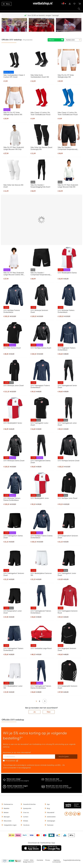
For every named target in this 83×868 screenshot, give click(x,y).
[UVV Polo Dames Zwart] (14, 334)
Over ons (26, 813)
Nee (49, 712)
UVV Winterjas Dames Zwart (14, 461)
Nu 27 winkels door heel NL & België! (59, 788)
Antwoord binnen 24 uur (54, 781)
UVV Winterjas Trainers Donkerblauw (66, 311)
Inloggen (70, 3)
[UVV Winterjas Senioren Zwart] (41, 297)
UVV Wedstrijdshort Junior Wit (13, 687)
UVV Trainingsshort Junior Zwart (67, 574)
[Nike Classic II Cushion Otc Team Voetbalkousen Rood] (41, 98)
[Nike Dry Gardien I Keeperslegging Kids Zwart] (41, 171)
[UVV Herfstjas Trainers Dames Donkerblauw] (41, 522)
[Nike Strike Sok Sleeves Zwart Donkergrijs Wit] (41, 135)
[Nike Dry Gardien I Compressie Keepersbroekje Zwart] (69, 135)
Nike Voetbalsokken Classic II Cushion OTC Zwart (14, 76)
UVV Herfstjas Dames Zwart (41, 348)
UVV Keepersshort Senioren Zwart (68, 537)
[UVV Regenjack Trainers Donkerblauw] (69, 334)
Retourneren (8, 821)
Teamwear (50, 825)
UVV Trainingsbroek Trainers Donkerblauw (41, 612)
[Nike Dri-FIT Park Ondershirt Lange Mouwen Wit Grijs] (14, 135)
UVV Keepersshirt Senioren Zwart (68, 687)
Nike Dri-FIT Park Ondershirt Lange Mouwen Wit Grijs (14, 148)
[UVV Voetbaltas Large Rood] (41, 635)
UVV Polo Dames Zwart (12, 348)
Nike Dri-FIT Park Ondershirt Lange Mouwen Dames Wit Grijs (14, 274)
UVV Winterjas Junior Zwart (14, 386)
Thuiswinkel (18, 861)
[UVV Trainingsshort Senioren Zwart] (14, 560)
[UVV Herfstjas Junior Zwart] (69, 484)
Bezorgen (7, 817)
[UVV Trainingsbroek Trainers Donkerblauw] (41, 597)
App (48, 804)
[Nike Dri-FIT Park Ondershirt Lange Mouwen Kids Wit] (69, 171)
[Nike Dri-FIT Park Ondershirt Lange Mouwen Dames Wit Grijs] (14, 259)
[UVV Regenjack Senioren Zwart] (69, 635)
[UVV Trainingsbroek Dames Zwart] (41, 447)
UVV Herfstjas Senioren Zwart (69, 461)
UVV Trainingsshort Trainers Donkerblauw (13, 649)
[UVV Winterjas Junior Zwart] (14, 372)
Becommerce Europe (5, 861)
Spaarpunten (27, 808)
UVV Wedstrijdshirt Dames (67, 273)
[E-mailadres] (29, 757)
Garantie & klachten (29, 804)
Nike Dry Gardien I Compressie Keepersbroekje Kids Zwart (41, 274)
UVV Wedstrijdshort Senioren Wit (41, 574)
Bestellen (7, 808)
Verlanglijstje (74, 3)
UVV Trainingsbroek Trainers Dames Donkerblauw (41, 687)
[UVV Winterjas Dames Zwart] (14, 447)
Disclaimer (40, 860)
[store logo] (41, 4)
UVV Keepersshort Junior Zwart (13, 612)
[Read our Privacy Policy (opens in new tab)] (17, 761)
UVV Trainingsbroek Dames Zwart (40, 462)
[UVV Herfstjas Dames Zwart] (41, 334)
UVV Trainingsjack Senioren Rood (68, 612)
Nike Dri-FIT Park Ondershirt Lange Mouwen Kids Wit (68, 186)
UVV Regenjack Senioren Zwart (67, 649)
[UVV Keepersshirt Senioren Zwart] (69, 672)
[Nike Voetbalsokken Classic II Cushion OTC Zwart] (14, 61)
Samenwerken (51, 817)
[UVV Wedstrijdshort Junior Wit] (14, 672)
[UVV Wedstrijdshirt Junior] (41, 484)
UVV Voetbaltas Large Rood (41, 648)
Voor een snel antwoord (16, 788)
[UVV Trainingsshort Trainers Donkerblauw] (14, 635)
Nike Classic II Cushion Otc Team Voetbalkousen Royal (68, 114)
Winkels (26, 821)
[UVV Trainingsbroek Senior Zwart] (69, 372)
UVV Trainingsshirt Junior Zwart (40, 424)
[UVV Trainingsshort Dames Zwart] (14, 522)
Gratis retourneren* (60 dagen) (43, 15)
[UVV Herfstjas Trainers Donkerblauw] (14, 297)
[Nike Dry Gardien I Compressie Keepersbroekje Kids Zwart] (41, 259)
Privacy (48, 860)
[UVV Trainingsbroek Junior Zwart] (69, 409)
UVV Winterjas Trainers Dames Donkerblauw (12, 499)
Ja (34, 712)
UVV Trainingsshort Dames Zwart (13, 537)
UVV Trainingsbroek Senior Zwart (67, 387)
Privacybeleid (10, 761)
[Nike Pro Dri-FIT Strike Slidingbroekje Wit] (69, 60)
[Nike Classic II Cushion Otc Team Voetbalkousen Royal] (69, 98)
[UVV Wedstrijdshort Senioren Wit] (41, 560)
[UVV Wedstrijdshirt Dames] (69, 259)
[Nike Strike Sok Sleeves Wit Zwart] (14, 170)
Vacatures (26, 825)
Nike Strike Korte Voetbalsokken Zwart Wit (40, 76)
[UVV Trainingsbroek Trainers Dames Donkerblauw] (41, 672)
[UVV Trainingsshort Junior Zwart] (69, 560)
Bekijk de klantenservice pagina (18, 781)
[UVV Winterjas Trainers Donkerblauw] (69, 297)
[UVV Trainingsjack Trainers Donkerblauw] (41, 372)
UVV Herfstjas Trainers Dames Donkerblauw (41, 537)
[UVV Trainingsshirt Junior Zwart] (41, 409)
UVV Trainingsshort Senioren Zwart (14, 574)
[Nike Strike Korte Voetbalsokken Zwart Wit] (41, 60)
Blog (48, 808)
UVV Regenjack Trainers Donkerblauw (67, 349)
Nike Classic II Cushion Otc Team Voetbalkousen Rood (40, 114)
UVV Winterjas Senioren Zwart (39, 311)
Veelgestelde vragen (10, 825)
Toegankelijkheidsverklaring (72, 860)
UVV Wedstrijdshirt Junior (40, 498)
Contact (26, 817)
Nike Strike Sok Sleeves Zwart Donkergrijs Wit (41, 148)
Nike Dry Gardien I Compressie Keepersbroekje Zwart (68, 148)
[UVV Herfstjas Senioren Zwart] (69, 447)
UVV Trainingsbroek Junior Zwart (67, 424)
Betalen (6, 813)
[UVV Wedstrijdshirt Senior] (14, 409)
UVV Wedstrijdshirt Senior (13, 423)
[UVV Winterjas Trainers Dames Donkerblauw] (14, 484)
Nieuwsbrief (51, 813)
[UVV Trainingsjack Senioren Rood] (69, 597)
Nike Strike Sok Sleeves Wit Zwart (13, 186)
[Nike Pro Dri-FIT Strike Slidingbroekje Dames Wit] (14, 99)
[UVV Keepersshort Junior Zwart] (14, 597)
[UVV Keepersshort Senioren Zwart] (69, 522)
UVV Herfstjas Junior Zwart (68, 498)
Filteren (56, 40)
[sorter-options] (73, 40)
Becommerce (12, 861)
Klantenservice (8, 804)
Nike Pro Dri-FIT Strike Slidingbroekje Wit (66, 76)
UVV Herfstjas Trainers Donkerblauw (12, 311)
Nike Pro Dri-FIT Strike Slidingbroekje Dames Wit (13, 114)
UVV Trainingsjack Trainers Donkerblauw (40, 387)
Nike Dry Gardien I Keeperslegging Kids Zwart (40, 186)
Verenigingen (51, 821)
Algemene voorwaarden (57, 861)
